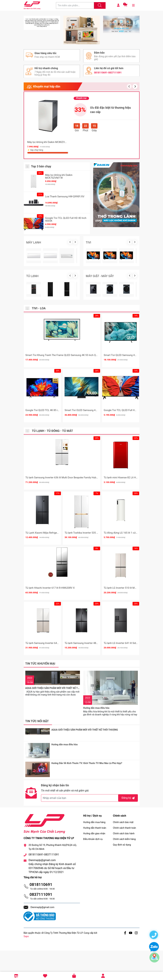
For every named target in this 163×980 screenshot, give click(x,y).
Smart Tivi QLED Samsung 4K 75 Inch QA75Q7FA (131, 423)
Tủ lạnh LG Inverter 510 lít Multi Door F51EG (128, 655)
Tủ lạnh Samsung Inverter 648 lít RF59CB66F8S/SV (54, 711)
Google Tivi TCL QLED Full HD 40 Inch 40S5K (66, 287)
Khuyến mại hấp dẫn (47, 154)
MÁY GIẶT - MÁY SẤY (100, 344)
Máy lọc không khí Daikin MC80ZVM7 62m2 (51, 210)
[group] (82, 37)
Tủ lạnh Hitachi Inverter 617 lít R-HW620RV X (50, 655)
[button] (135, 154)
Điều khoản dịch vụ (93, 869)
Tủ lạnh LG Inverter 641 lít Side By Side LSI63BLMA (132, 711)
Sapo (26, 966)
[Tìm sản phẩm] (75, 5)
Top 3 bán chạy (41, 234)
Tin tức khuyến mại (40, 731)
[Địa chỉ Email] (89, 827)
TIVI (89, 310)
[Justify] (99, 5)
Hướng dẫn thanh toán (95, 857)
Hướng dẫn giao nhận (94, 863)
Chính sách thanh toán (125, 857)
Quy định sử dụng (122, 874)
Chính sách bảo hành (124, 863)
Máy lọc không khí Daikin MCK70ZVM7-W (59, 244)
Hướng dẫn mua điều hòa (96, 745)
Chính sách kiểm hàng (124, 869)
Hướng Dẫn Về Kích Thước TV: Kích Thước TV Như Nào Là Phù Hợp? (87, 797)
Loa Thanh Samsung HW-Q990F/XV (65, 264)
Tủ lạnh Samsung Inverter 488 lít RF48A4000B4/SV (93, 711)
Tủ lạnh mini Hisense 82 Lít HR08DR (124, 545)
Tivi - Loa (39, 376)
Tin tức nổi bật (37, 759)
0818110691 (41, 914)
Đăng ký (128, 827)
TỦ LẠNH (32, 344)
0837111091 (41, 924)
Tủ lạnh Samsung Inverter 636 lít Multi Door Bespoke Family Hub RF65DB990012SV (71, 545)
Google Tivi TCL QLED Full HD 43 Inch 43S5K (128, 478)
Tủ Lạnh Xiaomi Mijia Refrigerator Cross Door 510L (53, 600)
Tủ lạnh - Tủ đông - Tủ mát (52, 498)
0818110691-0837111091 (108, 140)
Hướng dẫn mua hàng (94, 852)
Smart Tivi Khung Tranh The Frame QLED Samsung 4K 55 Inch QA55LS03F (66, 423)
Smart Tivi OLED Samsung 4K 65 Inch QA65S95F (91, 478)
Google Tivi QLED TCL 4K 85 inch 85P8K (48, 478)
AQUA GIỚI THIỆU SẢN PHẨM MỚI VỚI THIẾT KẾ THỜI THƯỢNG (59, 745)
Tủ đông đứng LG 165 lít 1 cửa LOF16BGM (127, 600)
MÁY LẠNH (34, 310)
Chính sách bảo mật (123, 852)
